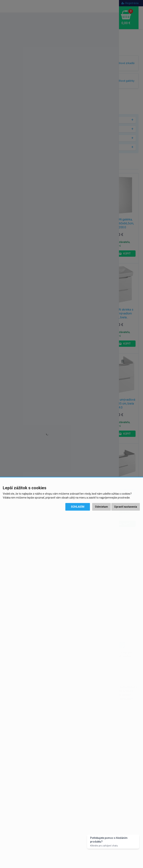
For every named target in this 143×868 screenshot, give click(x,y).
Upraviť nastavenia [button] (126, 507)
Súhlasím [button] (78, 507)
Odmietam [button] (101, 507)
